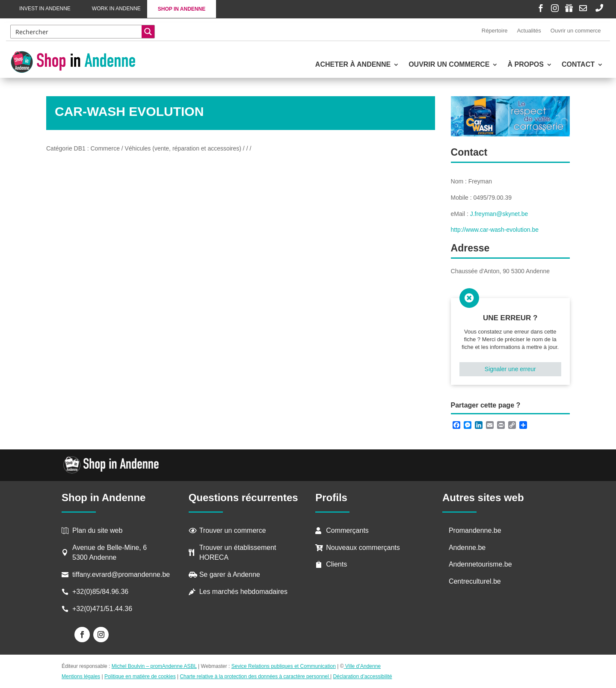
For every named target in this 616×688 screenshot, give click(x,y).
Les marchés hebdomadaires (243, 592)
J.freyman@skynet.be (499, 214)
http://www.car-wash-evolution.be (495, 230)
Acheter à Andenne (353, 65)
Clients (336, 564)
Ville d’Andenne (362, 666)
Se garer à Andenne (230, 574)
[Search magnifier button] (148, 32)
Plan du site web (97, 530)
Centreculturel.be (475, 581)
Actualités (529, 31)
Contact (578, 65)
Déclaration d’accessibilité (362, 676)
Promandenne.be (475, 530)
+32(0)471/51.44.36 (103, 609)
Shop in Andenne (182, 9)
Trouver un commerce (233, 530)
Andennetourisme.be (480, 564)
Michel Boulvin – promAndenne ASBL (154, 666)
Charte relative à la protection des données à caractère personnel (255, 676)
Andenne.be (467, 548)
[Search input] (76, 32)
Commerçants (347, 530)
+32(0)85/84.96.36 (100, 592)
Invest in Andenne (45, 9)
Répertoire (495, 31)
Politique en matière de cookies (140, 676)
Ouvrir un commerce (576, 31)
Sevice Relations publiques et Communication (284, 666)
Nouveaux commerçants (363, 548)
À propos (525, 65)
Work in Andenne (116, 9)
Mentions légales (81, 676)
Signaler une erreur (510, 369)
